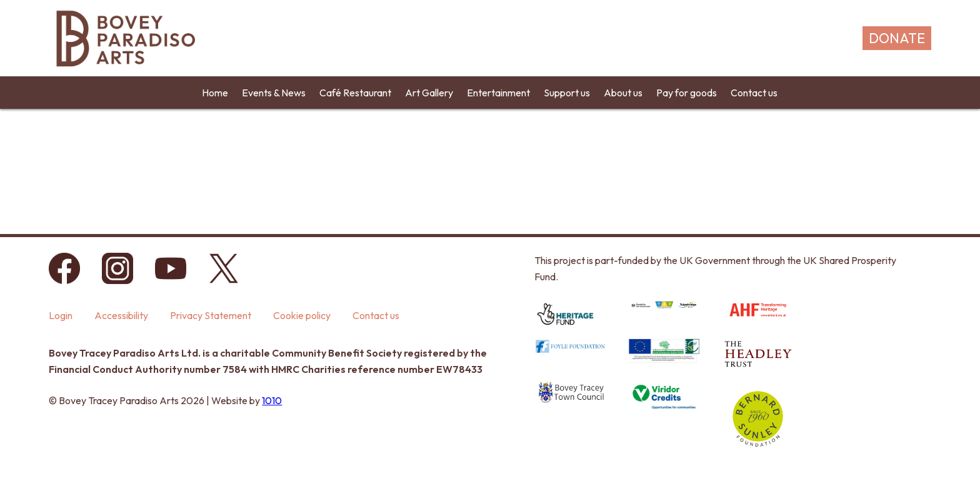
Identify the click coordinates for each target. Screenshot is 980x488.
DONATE (897, 38)
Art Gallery (429, 93)
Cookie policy (302, 315)
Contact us (754, 93)
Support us (567, 93)
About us (623, 93)
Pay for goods (687, 93)
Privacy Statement (211, 315)
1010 (272, 400)
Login (61, 315)
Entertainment (498, 93)
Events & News (274, 93)
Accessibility (121, 315)
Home (215, 93)
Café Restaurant (355, 93)
